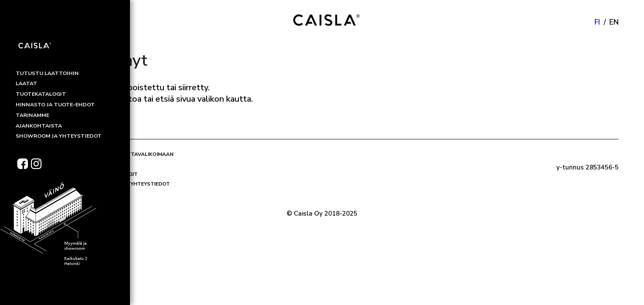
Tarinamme (105, 194)
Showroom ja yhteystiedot (130, 184)
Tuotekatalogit (113, 174)
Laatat (100, 164)
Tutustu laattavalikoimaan (131, 154)
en (614, 22)
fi (597, 22)
